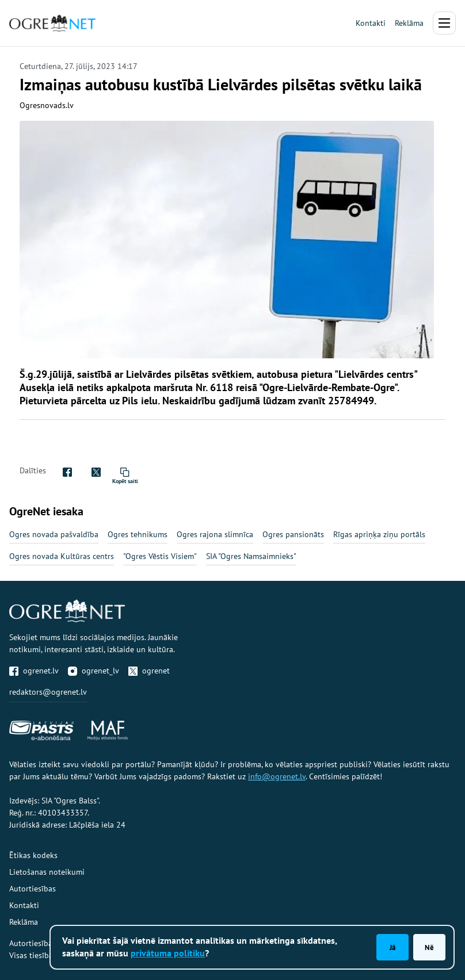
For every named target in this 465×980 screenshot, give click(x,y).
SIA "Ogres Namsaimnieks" (251, 556)
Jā (392, 947)
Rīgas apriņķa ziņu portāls (379, 534)
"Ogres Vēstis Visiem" (160, 556)
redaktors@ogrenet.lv (48, 692)
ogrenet (149, 671)
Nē (429, 947)
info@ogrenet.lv (277, 776)
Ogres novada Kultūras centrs (62, 556)
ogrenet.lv (34, 671)
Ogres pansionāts (293, 534)
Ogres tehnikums (138, 534)
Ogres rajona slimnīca (215, 534)
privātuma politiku (168, 953)
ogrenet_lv (94, 671)
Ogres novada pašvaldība (54, 534)
